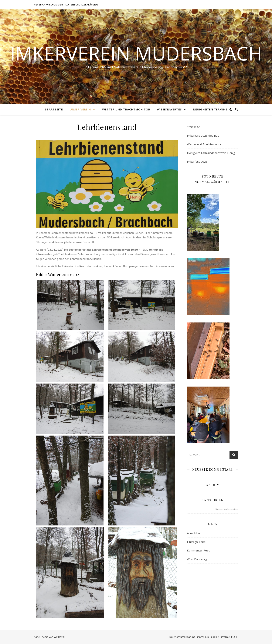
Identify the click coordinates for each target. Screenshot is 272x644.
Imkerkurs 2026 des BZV (203, 136)
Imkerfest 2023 (197, 162)
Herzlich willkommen (48, 5)
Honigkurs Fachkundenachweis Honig (211, 153)
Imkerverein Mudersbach (136, 53)
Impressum (203, 637)
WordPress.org (197, 559)
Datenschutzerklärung (82, 5)
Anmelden (193, 533)
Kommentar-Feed (199, 550)
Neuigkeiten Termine (210, 109)
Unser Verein (80, 109)
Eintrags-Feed (196, 542)
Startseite (54, 109)
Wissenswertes (169, 109)
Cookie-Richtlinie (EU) (223, 637)
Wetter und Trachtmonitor (126, 109)
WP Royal (59, 637)
